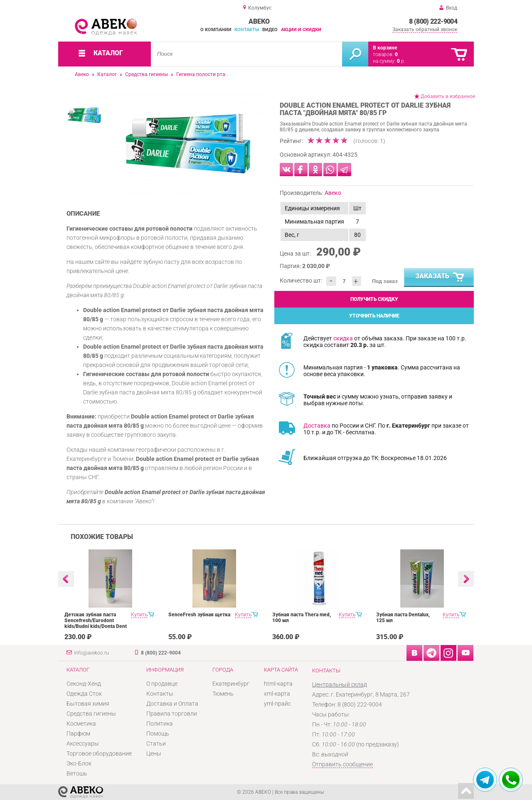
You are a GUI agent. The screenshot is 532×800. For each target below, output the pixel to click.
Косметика (81, 724)
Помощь (158, 734)
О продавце (162, 684)
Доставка (317, 426)
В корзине (385, 48)
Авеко (82, 74)
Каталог (107, 74)
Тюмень (223, 694)
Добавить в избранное (448, 96)
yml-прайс (277, 704)
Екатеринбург (231, 684)
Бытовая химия (88, 704)
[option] (188, 143)
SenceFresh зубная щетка (199, 615)
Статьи (156, 743)
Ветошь (77, 773)
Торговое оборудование (99, 753)
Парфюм (78, 734)
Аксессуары (83, 743)
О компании (216, 30)
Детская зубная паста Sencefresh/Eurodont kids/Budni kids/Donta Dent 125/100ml (96, 623)
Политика (160, 724)
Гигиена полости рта (201, 74)
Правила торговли (172, 714)
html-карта (278, 684)
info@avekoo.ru (91, 653)
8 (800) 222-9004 (433, 21)
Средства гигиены (147, 74)
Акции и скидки (301, 30)
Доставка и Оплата (172, 704)
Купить (139, 615)
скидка (343, 338)
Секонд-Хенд (84, 684)
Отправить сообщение (342, 764)
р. (401, 61)
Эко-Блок (79, 763)
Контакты (247, 30)
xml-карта (277, 694)
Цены (154, 753)
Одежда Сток (84, 694)
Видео (270, 30)
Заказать (440, 278)
